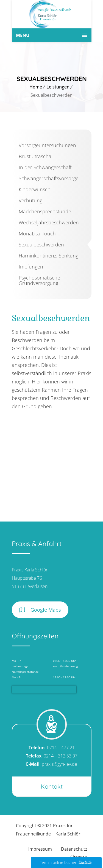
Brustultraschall (36, 156)
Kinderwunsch (35, 189)
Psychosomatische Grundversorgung (39, 280)
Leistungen (58, 87)
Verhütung (30, 200)
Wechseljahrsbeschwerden (49, 222)
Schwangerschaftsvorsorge (49, 178)
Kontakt (52, 786)
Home (36, 87)
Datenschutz (74, 849)
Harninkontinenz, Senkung (48, 256)
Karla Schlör (68, 834)
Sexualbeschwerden (41, 244)
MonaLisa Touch (37, 233)
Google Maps (40, 610)
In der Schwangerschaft (45, 167)
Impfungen (31, 267)
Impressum (40, 849)
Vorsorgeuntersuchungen (47, 145)
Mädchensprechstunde (45, 211)
